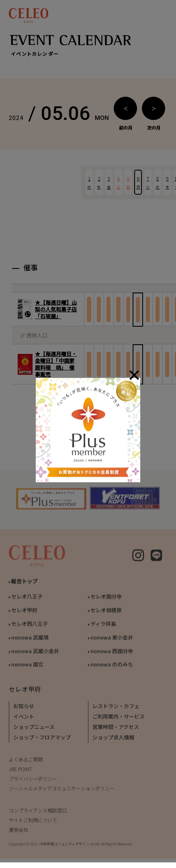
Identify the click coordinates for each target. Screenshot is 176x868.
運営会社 (18, 832)
